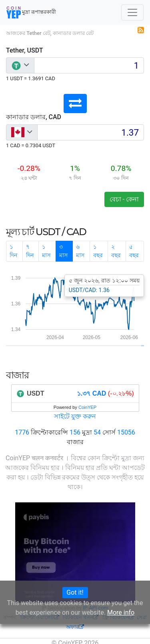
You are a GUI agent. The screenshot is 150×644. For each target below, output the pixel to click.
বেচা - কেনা (124, 199)
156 (75, 432)
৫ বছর (134, 251)
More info (121, 613)
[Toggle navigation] (132, 12)
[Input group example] (89, 65)
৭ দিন (30, 251)
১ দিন (13, 251)
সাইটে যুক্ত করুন (75, 416)
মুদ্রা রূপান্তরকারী (31, 12)
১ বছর (98, 251)
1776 (22, 432)
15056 (126, 432)
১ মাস (46, 251)
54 (97, 432)
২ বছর (116, 251)
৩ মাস (63, 251)
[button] (75, 104)
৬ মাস (80, 251)
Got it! (75, 592)
